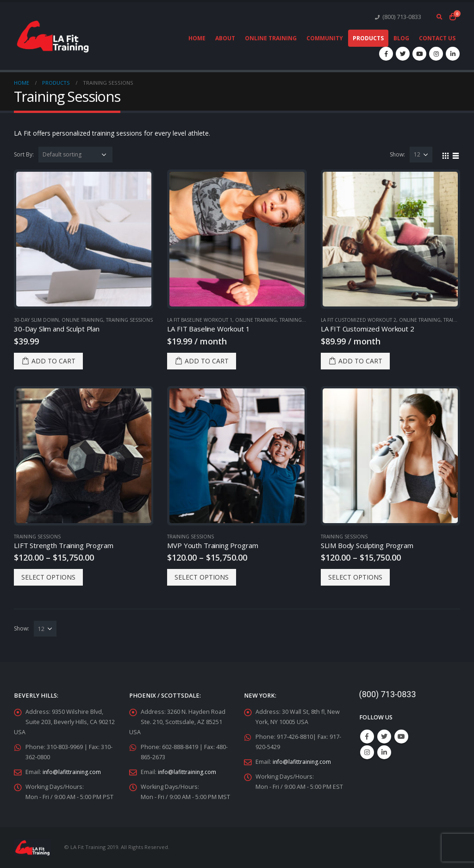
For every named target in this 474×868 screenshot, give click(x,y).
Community (325, 38)
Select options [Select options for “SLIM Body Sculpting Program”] (355, 577)
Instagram (367, 752)
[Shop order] (75, 155)
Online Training (271, 38)
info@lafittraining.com (72, 772)
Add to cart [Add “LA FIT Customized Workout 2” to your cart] (360, 361)
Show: (397, 154)
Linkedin (384, 752)
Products (368, 38)
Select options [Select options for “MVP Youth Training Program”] (202, 577)
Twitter (384, 737)
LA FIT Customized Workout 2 (359, 320)
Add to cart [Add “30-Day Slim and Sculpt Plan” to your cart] (53, 361)
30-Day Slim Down (36, 320)
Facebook (367, 737)
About (225, 38)
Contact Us (437, 38)
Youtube (401, 737)
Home (197, 38)
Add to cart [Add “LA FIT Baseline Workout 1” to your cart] (207, 361)
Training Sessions (129, 320)
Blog (401, 38)
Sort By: (24, 154)
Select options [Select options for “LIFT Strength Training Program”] (48, 577)
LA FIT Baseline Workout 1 (200, 320)
